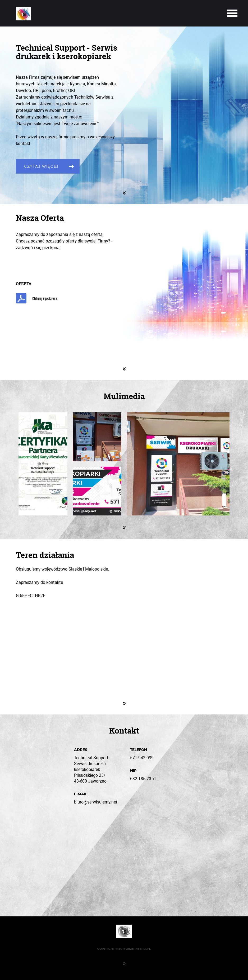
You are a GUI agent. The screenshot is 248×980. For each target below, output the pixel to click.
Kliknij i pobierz (45, 298)
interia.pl (143, 949)
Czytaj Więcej (41, 166)
